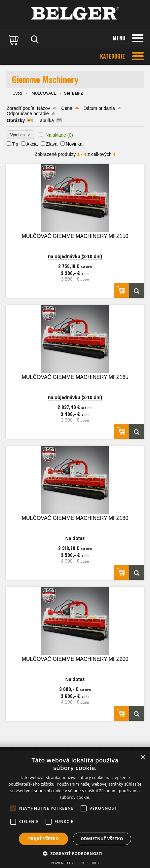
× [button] (143, 758)
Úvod (17, 93)
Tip (15, 144)
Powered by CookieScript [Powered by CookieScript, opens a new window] (75, 863)
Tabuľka (46, 120)
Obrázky (16, 120)
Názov (44, 108)
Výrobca (20, 135)
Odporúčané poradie (28, 114)
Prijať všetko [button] (44, 839)
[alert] (75, 809)
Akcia (32, 144)
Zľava (52, 144)
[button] (75, 853)
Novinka (74, 144)
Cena (67, 108)
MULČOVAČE (44, 93)
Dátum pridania (99, 108)
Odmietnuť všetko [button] (102, 839)
